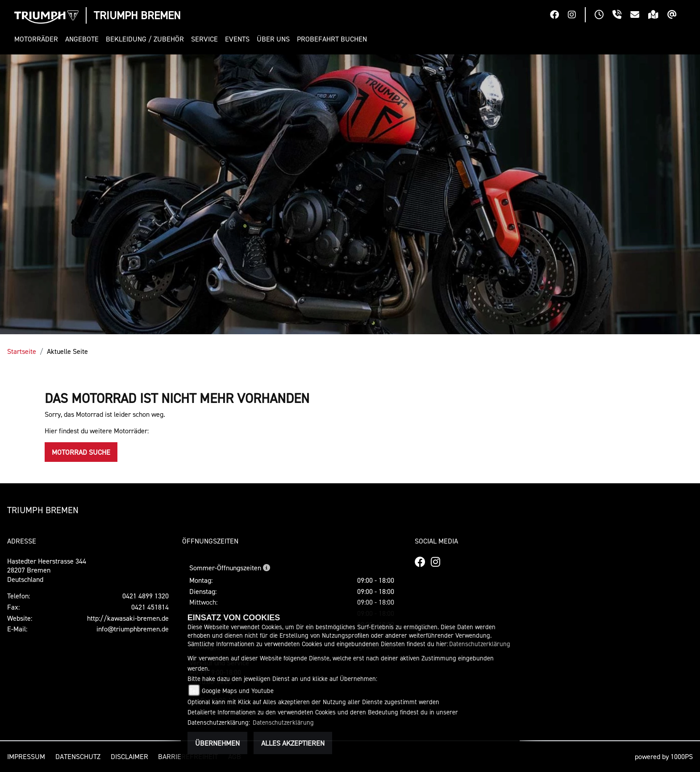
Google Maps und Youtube (238, 691)
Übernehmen (217, 743)
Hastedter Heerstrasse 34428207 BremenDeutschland (47, 570)
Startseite (22, 351)
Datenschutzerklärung (480, 644)
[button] (38, 39)
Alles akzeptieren (293, 743)
